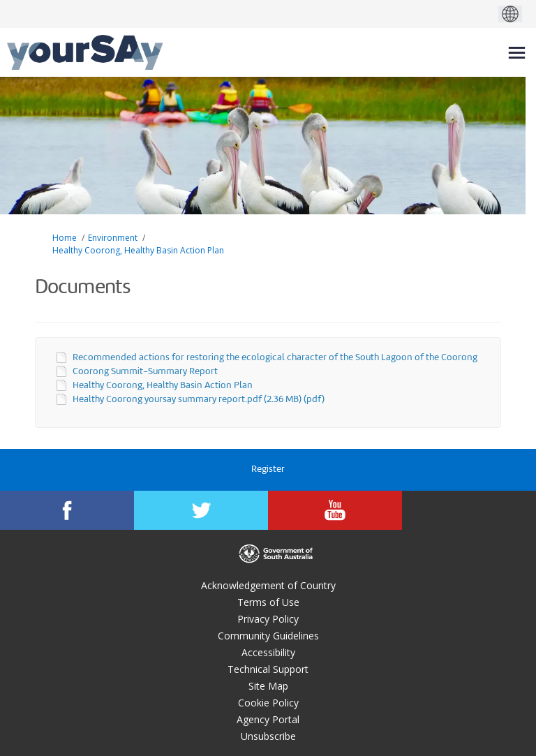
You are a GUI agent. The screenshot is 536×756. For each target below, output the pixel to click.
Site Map (268, 686)
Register (268, 469)
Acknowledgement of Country (268, 585)
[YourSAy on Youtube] (335, 510)
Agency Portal (268, 719)
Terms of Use (268, 602)
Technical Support (268, 669)
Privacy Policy (268, 619)
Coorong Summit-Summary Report (145, 372)
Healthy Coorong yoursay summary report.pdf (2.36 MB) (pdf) (199, 400)
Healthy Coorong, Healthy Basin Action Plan (138, 250)
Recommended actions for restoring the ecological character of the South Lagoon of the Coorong (275, 358)
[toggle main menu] (517, 53)
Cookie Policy (268, 703)
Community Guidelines (268, 636)
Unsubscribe (268, 736)
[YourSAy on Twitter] (201, 510)
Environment (113, 238)
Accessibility (268, 652)
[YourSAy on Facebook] (67, 510)
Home (65, 238)
